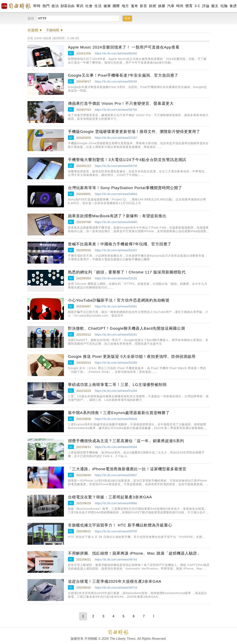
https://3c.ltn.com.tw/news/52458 (116, 363)
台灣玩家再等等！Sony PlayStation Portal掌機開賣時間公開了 (125, 188)
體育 (189, 6)
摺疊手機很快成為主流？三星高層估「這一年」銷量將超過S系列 (126, 441)
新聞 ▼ (35, 30)
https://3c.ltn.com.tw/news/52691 (116, 306)
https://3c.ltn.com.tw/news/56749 (116, 166)
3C (71, 53)
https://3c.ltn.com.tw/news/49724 (116, 588)
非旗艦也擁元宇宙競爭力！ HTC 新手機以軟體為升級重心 (120, 525)
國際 (116, 6)
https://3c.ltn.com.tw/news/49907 (116, 475)
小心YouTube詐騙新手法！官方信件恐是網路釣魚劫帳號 (119, 300)
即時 (37, 6)
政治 (55, 6)
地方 (125, 6)
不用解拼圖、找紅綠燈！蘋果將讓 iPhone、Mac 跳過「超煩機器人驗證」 (134, 553)
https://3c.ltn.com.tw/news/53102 (116, 278)
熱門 (46, 6)
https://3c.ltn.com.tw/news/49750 (116, 531)
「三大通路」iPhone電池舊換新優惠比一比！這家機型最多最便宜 (127, 469)
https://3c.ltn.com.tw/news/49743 (116, 559)
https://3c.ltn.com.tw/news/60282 (116, 53)
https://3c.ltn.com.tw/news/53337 (116, 250)
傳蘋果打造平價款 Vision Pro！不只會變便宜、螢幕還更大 (121, 103)
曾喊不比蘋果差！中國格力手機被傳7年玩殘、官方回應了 (120, 244)
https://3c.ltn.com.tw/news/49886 (116, 503)
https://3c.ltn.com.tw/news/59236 (116, 82)
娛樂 (162, 6)
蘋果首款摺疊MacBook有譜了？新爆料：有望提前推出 (117, 216)
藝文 (215, 6)
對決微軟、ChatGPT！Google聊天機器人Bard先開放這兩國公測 (126, 328)
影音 (143, 6)
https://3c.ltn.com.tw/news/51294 (116, 391)
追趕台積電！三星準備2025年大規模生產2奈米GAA (115, 581)
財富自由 (67, 6)
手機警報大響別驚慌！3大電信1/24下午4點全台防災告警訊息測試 (127, 160)
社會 (89, 6)
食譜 (233, 6)
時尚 (180, 6)
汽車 (171, 6)
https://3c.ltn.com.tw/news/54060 (116, 222)
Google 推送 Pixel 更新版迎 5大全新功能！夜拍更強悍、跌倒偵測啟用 (132, 356)
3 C (197, 6)
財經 (153, 6)
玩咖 (224, 6)
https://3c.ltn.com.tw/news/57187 (116, 138)
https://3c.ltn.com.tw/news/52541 (116, 335)
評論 (206, 6)
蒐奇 (134, 6)
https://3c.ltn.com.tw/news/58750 (116, 110)
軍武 (80, 6)
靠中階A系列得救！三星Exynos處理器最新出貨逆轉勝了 (119, 413)
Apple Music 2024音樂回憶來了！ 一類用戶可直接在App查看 (124, 47)
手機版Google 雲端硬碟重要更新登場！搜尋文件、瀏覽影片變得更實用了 (134, 132)
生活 (98, 6)
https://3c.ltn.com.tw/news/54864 (116, 194)
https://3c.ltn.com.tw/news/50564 (116, 447)
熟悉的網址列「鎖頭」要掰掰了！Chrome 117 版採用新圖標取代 (127, 272)
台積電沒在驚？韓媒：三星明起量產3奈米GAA (110, 497)
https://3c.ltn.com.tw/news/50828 (116, 419)
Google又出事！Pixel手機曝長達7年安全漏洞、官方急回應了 (123, 75)
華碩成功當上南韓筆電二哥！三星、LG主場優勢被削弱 (117, 385)
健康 (107, 6)
